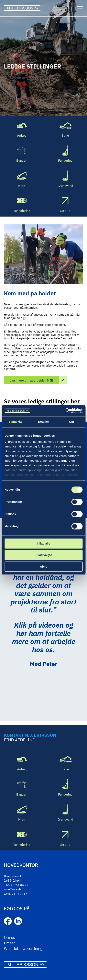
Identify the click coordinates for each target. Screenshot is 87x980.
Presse (10, 943)
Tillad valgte (43, 555)
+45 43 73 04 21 (16, 885)
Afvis (43, 566)
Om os (10, 937)
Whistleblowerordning (23, 948)
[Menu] (80, 8)
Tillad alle (43, 543)
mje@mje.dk (13, 889)
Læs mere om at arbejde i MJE (31, 380)
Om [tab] (71, 422)
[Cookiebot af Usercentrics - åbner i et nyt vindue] (65, 411)
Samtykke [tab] (16, 422)
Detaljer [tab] (44, 422)
